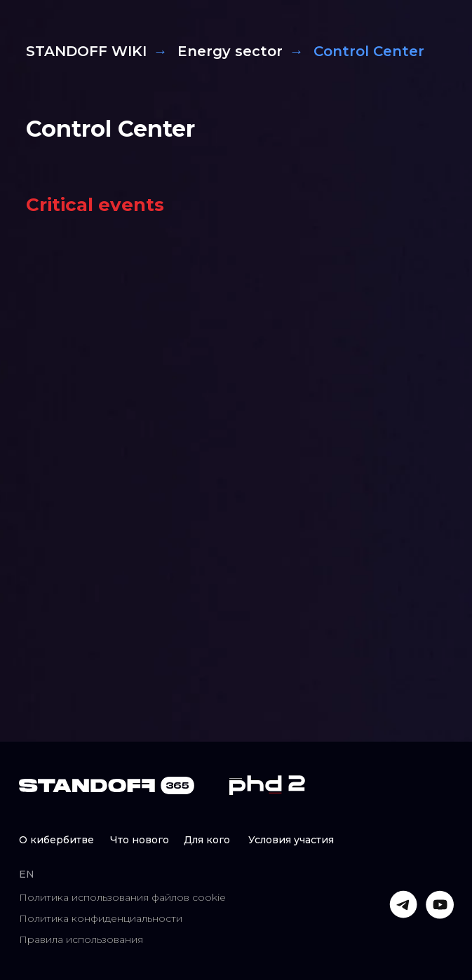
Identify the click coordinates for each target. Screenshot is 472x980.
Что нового (140, 840)
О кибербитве (56, 840)
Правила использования (81, 939)
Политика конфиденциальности (101, 918)
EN (27, 874)
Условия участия (291, 840)
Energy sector (230, 51)
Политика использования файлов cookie (122, 897)
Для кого (207, 840)
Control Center (110, 129)
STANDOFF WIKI (86, 51)
